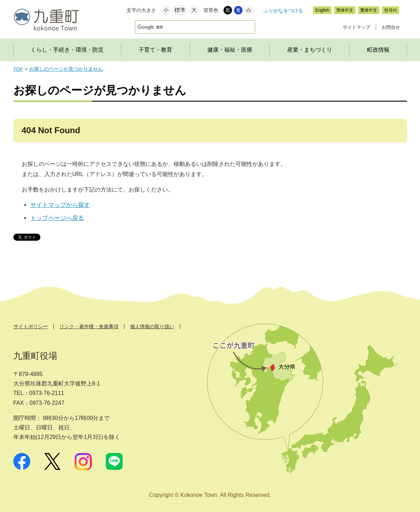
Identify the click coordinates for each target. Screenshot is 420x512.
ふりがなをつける (283, 11)
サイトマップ (356, 27)
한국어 (390, 10)
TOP (18, 69)
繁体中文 (369, 10)
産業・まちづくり (310, 50)
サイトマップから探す (60, 205)
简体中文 (345, 10)
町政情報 (378, 50)
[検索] (186, 27)
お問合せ (391, 27)
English (322, 10)
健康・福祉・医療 (230, 50)
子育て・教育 (155, 50)
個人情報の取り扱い (152, 326)
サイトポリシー (31, 326)
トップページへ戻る (57, 218)
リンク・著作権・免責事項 (89, 326)
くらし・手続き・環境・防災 (67, 50)
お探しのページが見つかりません (66, 69)
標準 (180, 10)
